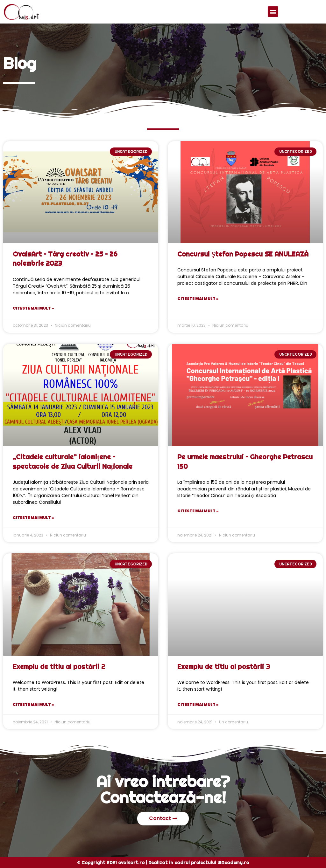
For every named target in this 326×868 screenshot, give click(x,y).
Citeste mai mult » (33, 308)
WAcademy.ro (233, 863)
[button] (273, 12)
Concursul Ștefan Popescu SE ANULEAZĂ (243, 254)
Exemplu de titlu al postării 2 (59, 666)
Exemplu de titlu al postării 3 (224, 666)
